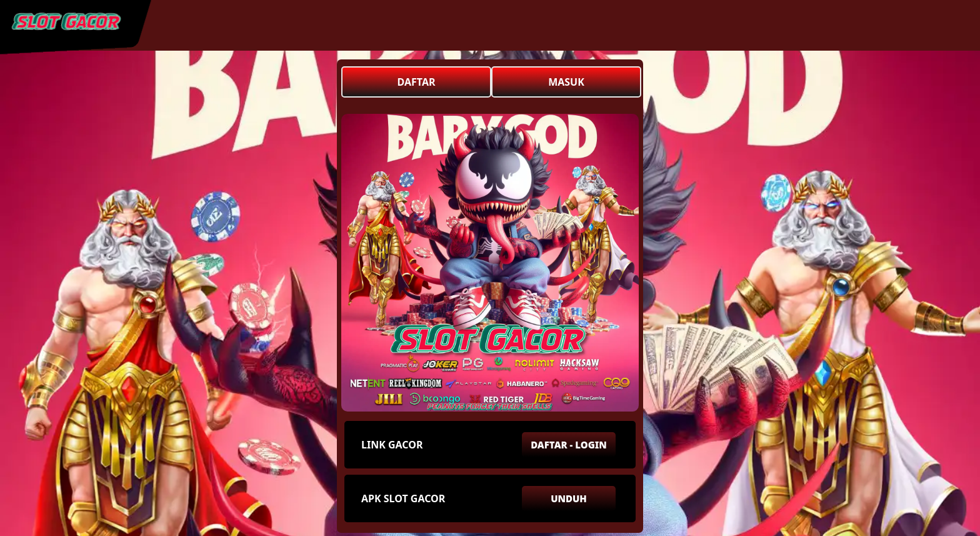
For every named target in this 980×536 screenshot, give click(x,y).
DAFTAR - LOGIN (569, 445)
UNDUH (569, 498)
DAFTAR (417, 82)
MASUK (566, 82)
